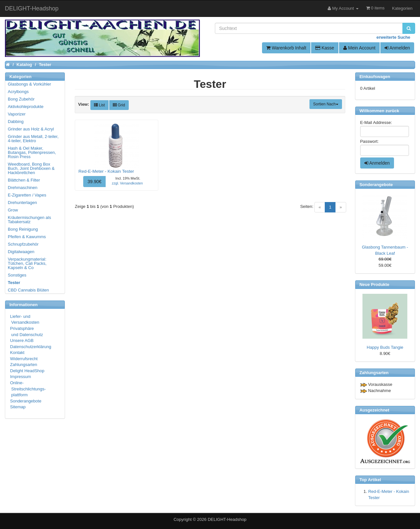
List (99, 105)
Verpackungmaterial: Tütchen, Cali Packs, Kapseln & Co (27, 263)
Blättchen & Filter (24, 180)
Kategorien (402, 8)
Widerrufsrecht (24, 359)
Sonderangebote (26, 401)
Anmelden (397, 48)
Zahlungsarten (24, 365)
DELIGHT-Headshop (227, 519)
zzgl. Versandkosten (127, 183)
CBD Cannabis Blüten (28, 290)
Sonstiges (17, 275)
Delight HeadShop (27, 371)
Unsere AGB (22, 340)
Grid (119, 105)
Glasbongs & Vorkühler (29, 84)
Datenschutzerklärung (31, 347)
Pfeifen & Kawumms (27, 237)
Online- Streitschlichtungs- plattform (28, 389)
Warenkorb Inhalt (286, 48)
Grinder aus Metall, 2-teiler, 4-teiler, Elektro (33, 139)
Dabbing (16, 122)
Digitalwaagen (21, 252)
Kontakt (17, 353)
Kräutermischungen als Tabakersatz (29, 220)
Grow (13, 210)
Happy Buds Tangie (385, 347)
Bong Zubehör (21, 99)
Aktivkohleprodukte (26, 107)
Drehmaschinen (23, 188)
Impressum (20, 377)
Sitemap (18, 407)
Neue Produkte (374, 285)
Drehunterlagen (22, 203)
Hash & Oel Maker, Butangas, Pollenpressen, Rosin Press (32, 152)
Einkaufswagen (375, 77)
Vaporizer (17, 114)
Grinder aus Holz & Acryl (31, 129)
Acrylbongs (18, 92)
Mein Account (359, 48)
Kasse (325, 48)
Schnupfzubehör (23, 244)
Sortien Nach (326, 104)
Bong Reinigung (23, 229)
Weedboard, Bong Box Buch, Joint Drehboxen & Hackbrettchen (31, 168)
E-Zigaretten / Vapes (27, 195)
